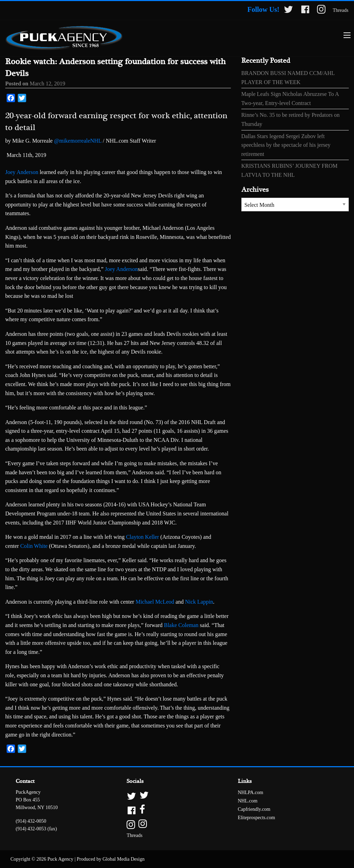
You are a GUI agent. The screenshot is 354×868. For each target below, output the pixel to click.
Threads (341, 10)
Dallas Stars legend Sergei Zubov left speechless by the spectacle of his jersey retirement (286, 145)
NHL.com (248, 801)
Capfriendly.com (254, 809)
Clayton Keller (142, 537)
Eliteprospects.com (257, 818)
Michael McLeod (155, 602)
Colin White (34, 546)
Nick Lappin (199, 602)
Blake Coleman (181, 625)
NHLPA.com (251, 792)
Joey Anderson (22, 172)
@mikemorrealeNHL (78, 141)
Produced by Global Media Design (111, 859)
